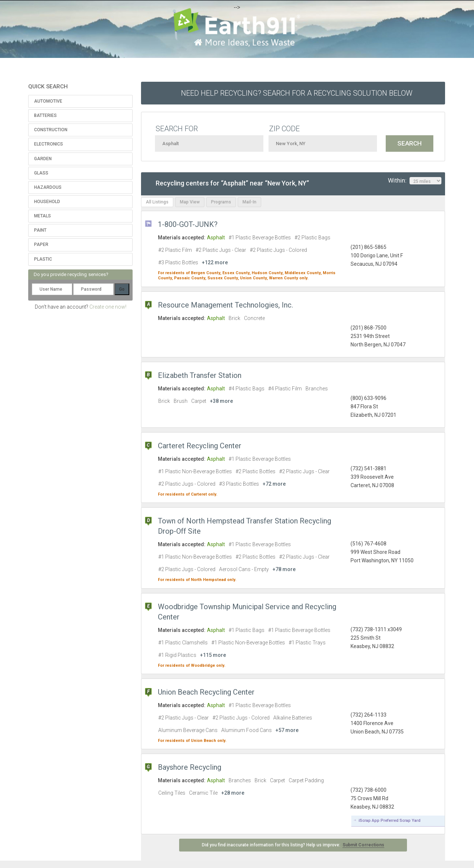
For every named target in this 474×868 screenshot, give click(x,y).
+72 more (274, 484)
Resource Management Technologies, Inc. (225, 305)
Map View (190, 202)
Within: (415, 181)
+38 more (221, 401)
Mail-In (249, 202)
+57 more (287, 730)
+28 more (233, 793)
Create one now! (108, 307)
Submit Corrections (363, 845)
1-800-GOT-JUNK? (188, 224)
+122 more (215, 262)
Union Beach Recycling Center (206, 692)
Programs (221, 202)
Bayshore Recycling (190, 767)
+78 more (284, 569)
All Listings (157, 202)
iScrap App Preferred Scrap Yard (390, 821)
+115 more (213, 655)
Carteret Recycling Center (200, 446)
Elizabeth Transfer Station (200, 375)
